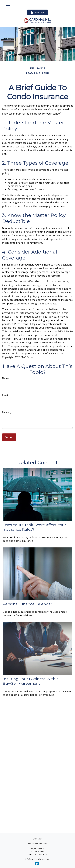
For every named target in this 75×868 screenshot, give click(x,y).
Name (6, 378)
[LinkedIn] (37, 864)
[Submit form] (9, 437)
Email (5, 395)
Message (7, 412)
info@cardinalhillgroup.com (37, 859)
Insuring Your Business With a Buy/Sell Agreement (31, 681)
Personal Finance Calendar (27, 604)
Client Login (37, 12)
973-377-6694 (41, 844)
